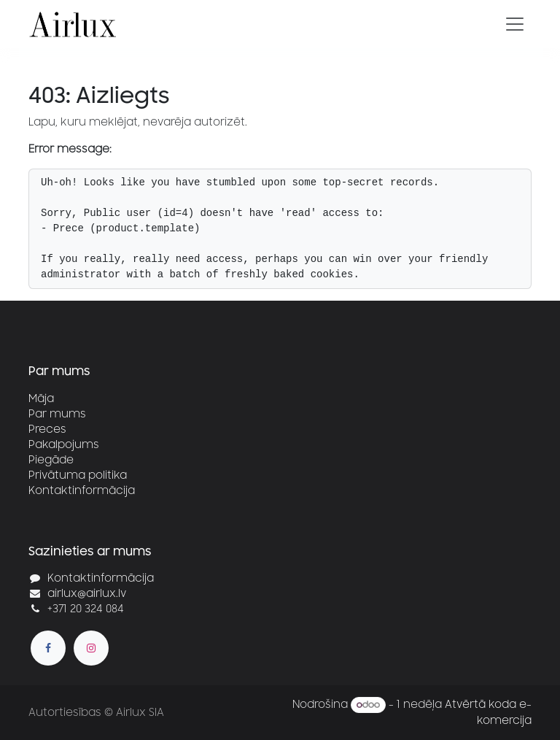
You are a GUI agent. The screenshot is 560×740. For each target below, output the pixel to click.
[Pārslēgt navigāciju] (515, 24)
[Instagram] (91, 648)
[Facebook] (48, 648)
